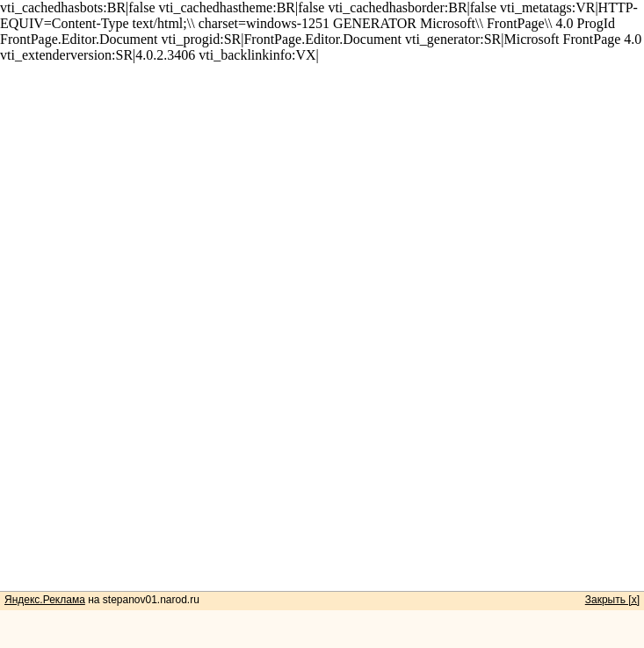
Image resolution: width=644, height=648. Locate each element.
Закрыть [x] (612, 600)
